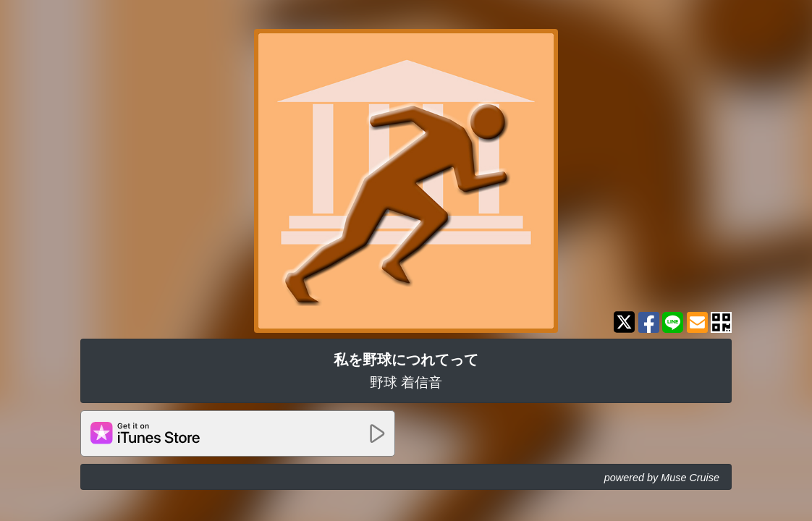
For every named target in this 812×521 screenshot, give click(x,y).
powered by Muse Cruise (662, 478)
